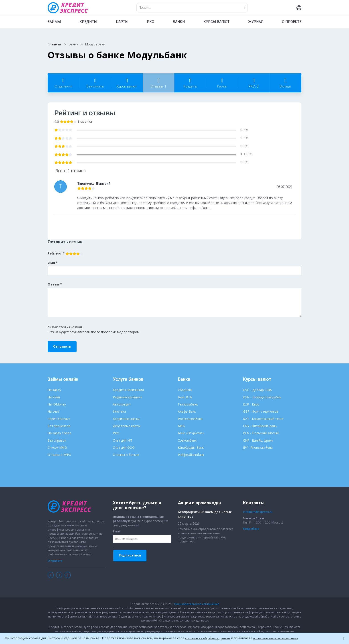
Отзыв (55, 284)
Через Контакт (59, 419)
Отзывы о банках (126, 455)
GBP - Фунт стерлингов (261, 411)
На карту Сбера (59, 433)
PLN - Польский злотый (261, 433)
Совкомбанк (187, 440)
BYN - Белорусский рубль (262, 397)
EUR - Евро (251, 404)
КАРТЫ (122, 22)
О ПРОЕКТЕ (292, 22)
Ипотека (119, 411)
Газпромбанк (188, 404)
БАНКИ (179, 22)
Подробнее (251, 529)
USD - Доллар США (257, 390)
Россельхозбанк (190, 419)
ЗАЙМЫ (54, 22)
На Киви (54, 397)
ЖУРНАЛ (256, 22)
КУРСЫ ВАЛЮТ (216, 22)
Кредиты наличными (128, 390)
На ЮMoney (57, 404)
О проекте (55, 561)
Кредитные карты (126, 419)
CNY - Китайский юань (260, 426)
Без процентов (59, 426)
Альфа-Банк (187, 411)
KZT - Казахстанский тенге (263, 419)
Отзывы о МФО (59, 455)
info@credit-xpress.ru (258, 512)
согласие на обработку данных (209, 638)
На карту (54, 390)
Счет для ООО (124, 447)
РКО (151, 22)
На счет (54, 411)
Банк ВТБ (185, 397)
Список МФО (57, 447)
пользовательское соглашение (279, 638)
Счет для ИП (122, 440)
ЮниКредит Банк (191, 447)
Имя (53, 263)
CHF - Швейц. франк (258, 440)
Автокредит (122, 404)
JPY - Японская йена (258, 447)
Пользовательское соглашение (197, 604)
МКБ (181, 426)
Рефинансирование (128, 397)
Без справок (57, 440)
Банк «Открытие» (191, 433)
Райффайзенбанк (191, 455)
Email (117, 531)
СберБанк (185, 390)
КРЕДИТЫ (88, 22)
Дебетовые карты (127, 426)
